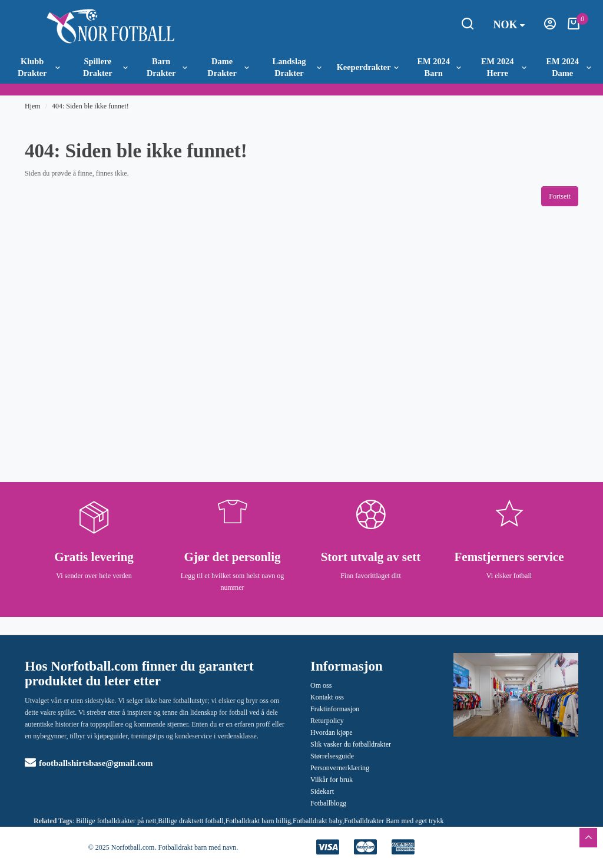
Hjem (33, 106)
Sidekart (322, 791)
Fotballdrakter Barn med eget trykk (394, 821)
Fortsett (560, 196)
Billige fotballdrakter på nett (116, 821)
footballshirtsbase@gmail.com (89, 763)
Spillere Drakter (105, 67)
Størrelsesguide (332, 756)
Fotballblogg (328, 803)
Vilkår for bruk (332, 780)
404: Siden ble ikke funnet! (90, 106)
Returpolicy (327, 721)
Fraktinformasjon (335, 709)
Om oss (321, 685)
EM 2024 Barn (439, 67)
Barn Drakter (167, 67)
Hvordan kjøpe (332, 732)
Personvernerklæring (340, 768)
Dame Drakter (228, 67)
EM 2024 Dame (568, 67)
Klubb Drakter (39, 67)
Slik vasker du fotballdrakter (351, 744)
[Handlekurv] (574, 27)
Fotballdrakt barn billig (258, 821)
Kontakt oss (327, 697)
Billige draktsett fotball (190, 821)
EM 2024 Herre (504, 67)
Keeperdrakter (368, 67)
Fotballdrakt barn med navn (197, 847)
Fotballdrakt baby (317, 821)
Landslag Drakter (297, 67)
